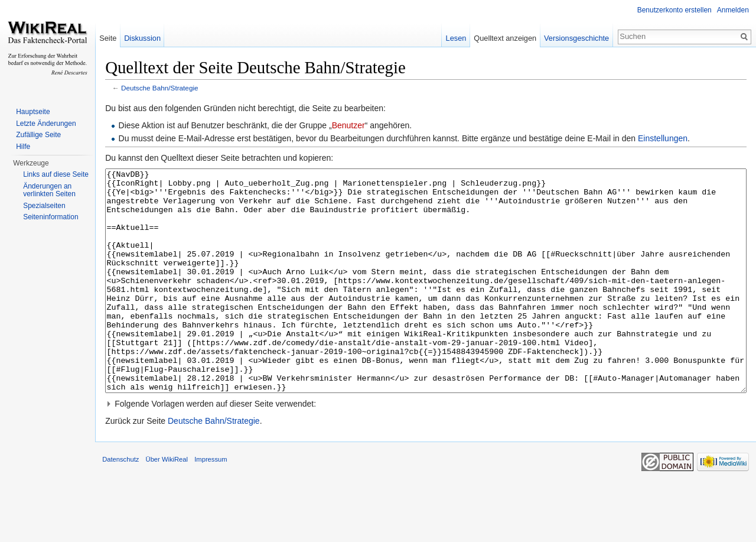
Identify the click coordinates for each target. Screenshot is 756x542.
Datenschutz (134, 515)
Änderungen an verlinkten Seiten (49, 190)
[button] (430, 450)
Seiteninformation (50, 217)
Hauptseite (33, 112)
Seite (117, 38)
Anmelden (731, 10)
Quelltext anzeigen (501, 38)
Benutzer (361, 128)
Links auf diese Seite (56, 174)
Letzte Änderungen (46, 124)
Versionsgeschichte (572, 38)
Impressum (224, 515)
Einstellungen (676, 141)
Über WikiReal (180, 515)
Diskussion (151, 38)
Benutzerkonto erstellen (672, 10)
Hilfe (23, 147)
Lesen (452, 38)
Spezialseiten (44, 206)
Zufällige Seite (38, 135)
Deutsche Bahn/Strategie (173, 90)
